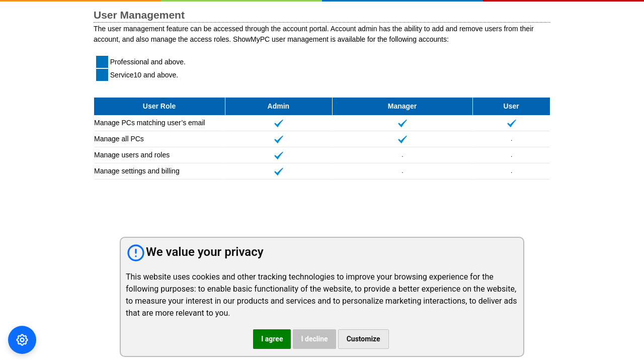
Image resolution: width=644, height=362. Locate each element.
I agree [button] (272, 339)
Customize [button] (364, 339)
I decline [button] (314, 339)
